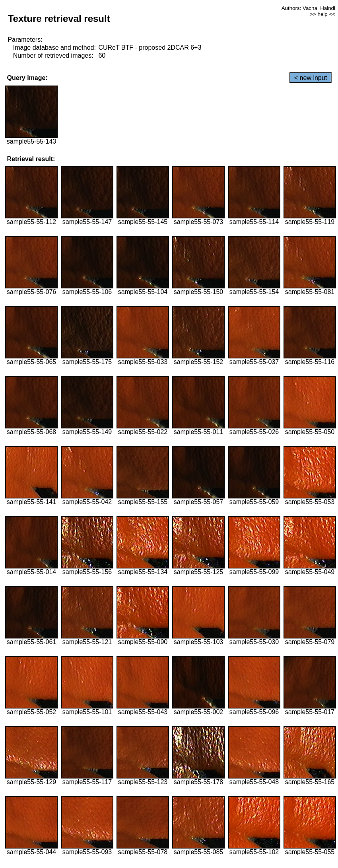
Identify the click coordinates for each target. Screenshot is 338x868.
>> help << (322, 14)
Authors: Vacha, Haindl (308, 8)
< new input (311, 78)
